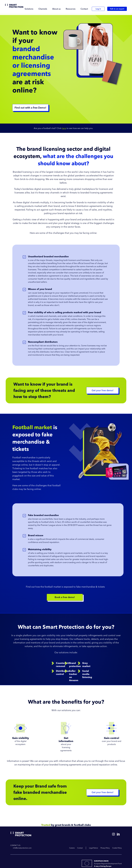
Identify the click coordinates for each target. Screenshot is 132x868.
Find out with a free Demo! (30, 108)
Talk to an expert (117, 9)
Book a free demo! (65, 597)
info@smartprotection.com (22, 848)
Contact (84, 9)
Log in (98, 9)
